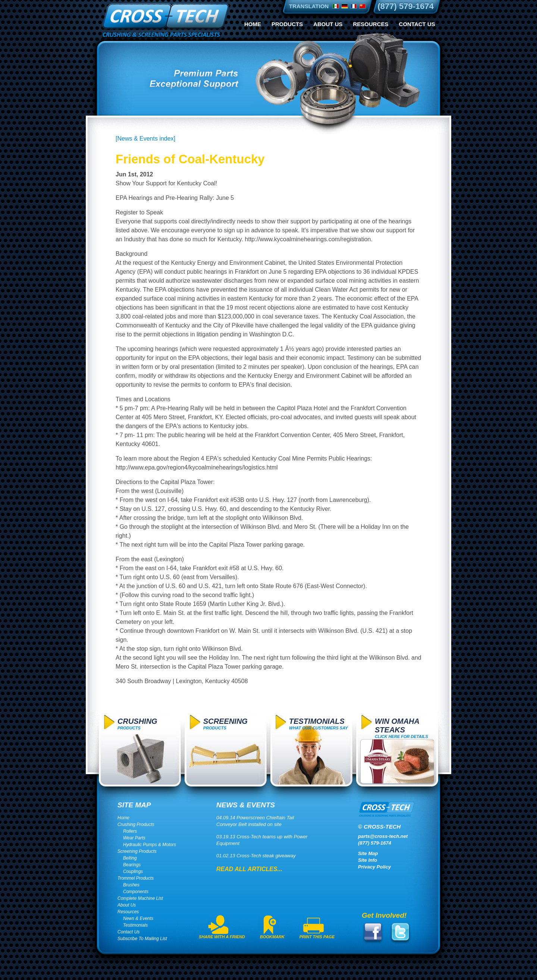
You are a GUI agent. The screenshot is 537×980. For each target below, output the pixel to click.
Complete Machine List (140, 898)
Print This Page (317, 937)
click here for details (401, 728)
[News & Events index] (145, 139)
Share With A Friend (222, 937)
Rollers (130, 831)
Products (287, 24)
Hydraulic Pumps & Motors (150, 845)
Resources (371, 24)
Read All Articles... (249, 869)
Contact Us (417, 24)
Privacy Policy (374, 867)
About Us (328, 24)
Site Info (368, 860)
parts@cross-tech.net (383, 836)
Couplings (133, 871)
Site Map (368, 853)
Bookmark (272, 937)
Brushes (131, 885)
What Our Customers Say (318, 724)
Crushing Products (136, 824)
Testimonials (135, 925)
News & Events (138, 918)
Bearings (132, 865)
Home (253, 24)
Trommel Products (136, 878)
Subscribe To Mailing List (142, 939)
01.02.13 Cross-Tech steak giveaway (256, 856)
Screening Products (137, 851)
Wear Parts (134, 838)
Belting (130, 858)
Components (136, 892)
